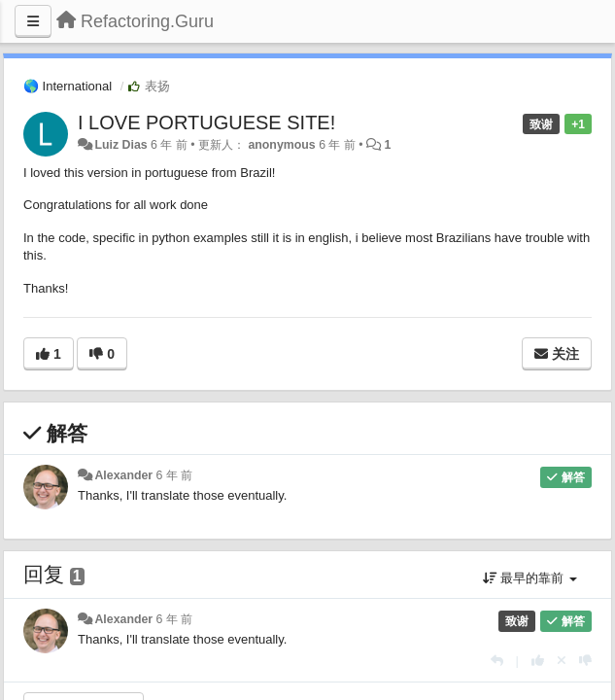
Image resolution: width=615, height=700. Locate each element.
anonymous (281, 145)
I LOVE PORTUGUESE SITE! (206, 122)
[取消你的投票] (562, 661)
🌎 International (68, 86)
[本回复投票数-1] (585, 661)
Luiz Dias (120, 145)
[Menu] (33, 21)
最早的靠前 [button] (530, 578)
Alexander (123, 475)
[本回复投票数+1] (538, 661)
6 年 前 (175, 475)
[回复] (497, 661)
